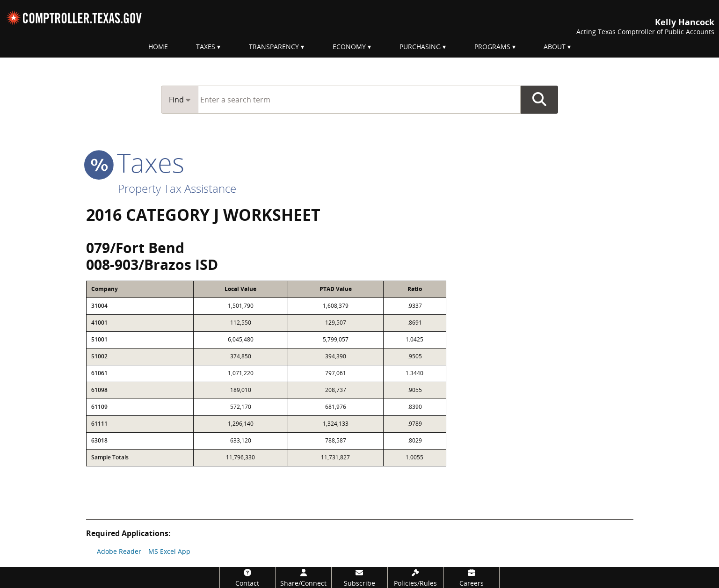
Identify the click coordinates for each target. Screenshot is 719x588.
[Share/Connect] (303, 577)
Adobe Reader (119, 551)
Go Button (539, 100)
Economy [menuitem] (349, 47)
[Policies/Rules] (416, 577)
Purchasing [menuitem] (420, 47)
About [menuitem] (555, 47)
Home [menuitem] (158, 47)
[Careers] (472, 577)
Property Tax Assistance (177, 188)
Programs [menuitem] (492, 47)
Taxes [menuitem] (206, 47)
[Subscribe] (359, 577)
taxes (135, 162)
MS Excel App (169, 551)
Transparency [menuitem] (274, 47)
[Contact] (248, 577)
